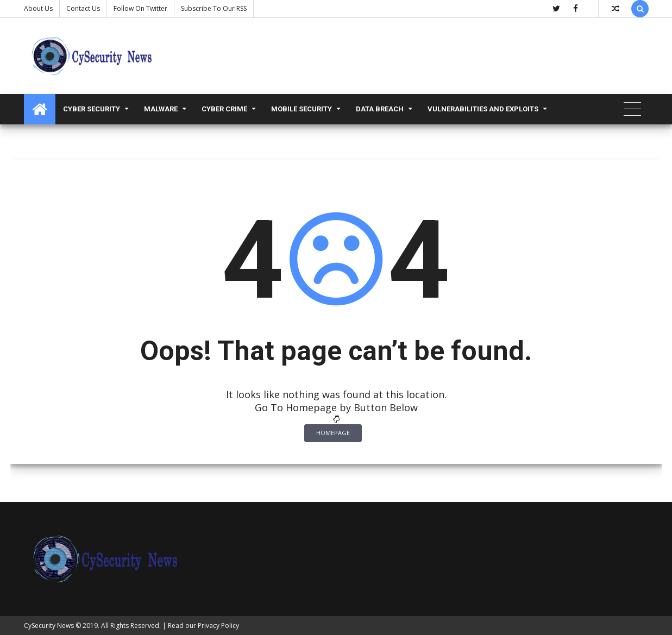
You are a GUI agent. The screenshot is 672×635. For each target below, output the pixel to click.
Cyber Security (92, 109)
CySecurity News (49, 625)
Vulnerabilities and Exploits (483, 109)
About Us (38, 8)
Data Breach (380, 109)
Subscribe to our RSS (214, 8)
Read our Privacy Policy (203, 625)
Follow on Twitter (140, 8)
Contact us (83, 8)
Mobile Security (302, 109)
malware (161, 109)
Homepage (333, 433)
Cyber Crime (224, 109)
